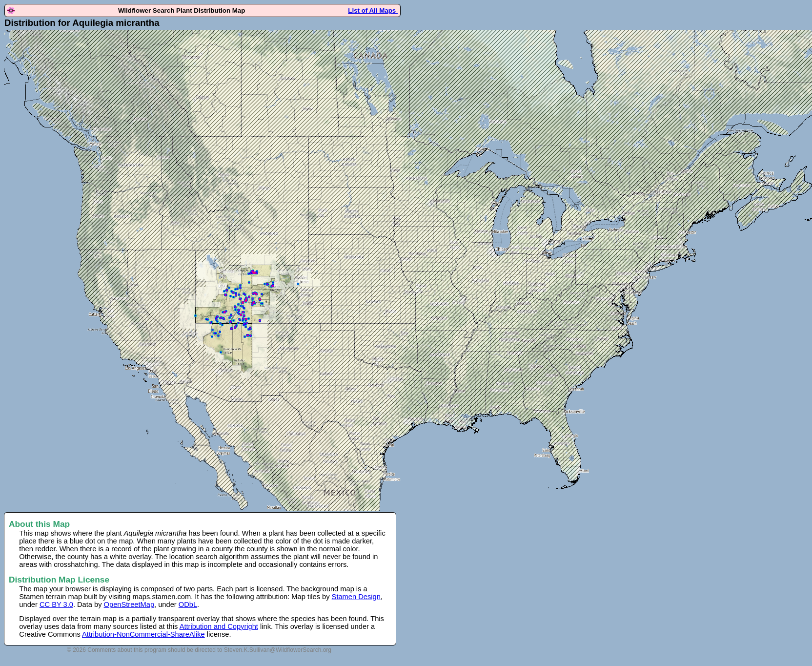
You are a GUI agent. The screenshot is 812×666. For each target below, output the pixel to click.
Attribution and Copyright (219, 626)
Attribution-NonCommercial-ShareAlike (143, 634)
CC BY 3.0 (56, 604)
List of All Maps (373, 10)
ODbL (188, 604)
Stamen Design (356, 597)
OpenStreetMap (129, 604)
